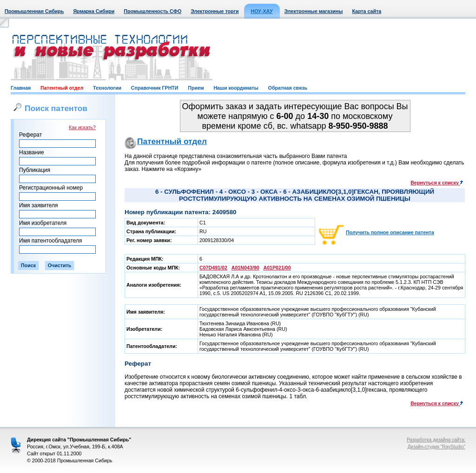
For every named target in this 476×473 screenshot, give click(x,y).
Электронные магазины (314, 11)
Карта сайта (367, 11)
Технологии (107, 88)
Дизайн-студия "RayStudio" (436, 447)
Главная (21, 88)
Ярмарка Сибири (94, 11)
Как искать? (82, 127)
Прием (196, 88)
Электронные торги (215, 11)
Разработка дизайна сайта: (436, 440)
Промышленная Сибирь (34, 11)
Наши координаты (236, 88)
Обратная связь (288, 88)
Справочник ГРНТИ (155, 88)
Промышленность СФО (152, 11)
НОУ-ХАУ (262, 11)
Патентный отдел (62, 88)
